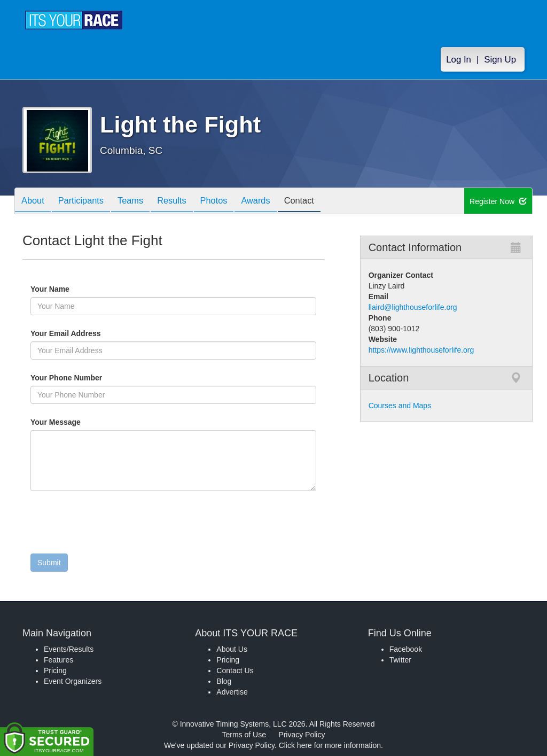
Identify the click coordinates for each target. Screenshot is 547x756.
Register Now (498, 201)
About (35, 202)
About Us (232, 649)
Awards (278, 202)
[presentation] (112, 525)
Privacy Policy (302, 735)
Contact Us (235, 671)
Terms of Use (244, 735)
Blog (224, 681)
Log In (459, 60)
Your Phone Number (66, 378)
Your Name (68, 289)
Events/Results (69, 649)
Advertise (232, 692)
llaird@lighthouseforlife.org (413, 307)
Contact (325, 202)
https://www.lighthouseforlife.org (421, 350)
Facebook (406, 649)
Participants (87, 202)
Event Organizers (73, 681)
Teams (141, 202)
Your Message (74, 422)
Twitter (400, 660)
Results (186, 202)
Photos (232, 202)
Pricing (55, 671)
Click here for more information (330, 745)
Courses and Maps (400, 406)
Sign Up (500, 60)
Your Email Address (107, 333)
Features (58, 660)
